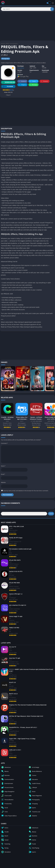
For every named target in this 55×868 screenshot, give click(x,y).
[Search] (27, 9)
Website (3, 482)
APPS (7, 44)
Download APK (8, 82)
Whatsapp (33, 85)
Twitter (33, 81)
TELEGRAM (7, 86)
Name (3, 466)
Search (51, 514)
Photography (14, 44)
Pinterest (44, 81)
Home (3, 44)
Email (3, 474)
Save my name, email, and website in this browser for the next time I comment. (26, 491)
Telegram (22, 85)
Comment (4, 443)
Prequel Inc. (21, 68)
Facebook (22, 81)
